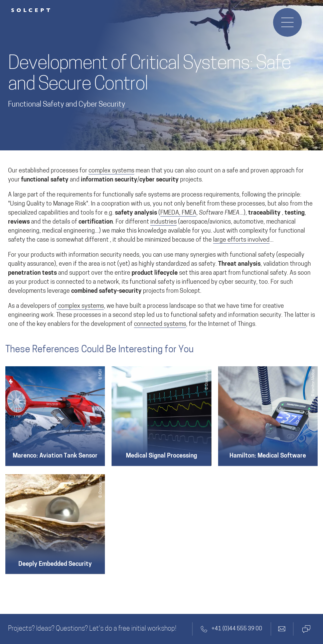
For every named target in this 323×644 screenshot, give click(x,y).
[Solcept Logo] (31, 10)
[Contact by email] (282, 629)
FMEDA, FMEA (178, 213)
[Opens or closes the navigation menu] (287, 22)
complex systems (111, 171)
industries (164, 222)
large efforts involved (241, 240)
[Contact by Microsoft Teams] (306, 629)
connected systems (160, 324)
